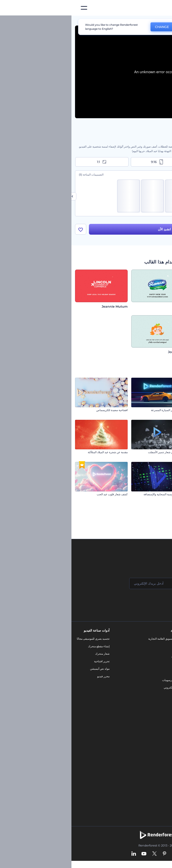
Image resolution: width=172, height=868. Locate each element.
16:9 (142, 162)
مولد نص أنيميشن (28, 670)
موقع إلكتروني (100, 689)
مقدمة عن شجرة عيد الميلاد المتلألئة (36, 454)
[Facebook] (111, 855)
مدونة (105, 648)
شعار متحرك (31, 655)
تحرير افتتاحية (30, 663)
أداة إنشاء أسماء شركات (153, 771)
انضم (152, 603)
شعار (105, 674)
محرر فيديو (32, 678)
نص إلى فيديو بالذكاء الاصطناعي (149, 756)
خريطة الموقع (159, 693)
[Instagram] (103, 855)
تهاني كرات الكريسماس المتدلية (150, 454)
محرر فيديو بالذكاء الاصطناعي (150, 749)
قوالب (148, 21)
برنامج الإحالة (159, 670)
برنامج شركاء (159, 700)
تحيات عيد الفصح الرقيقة (155, 412)
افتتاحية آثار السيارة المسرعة (96, 412)
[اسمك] (141, 585)
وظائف (163, 655)
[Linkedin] (62, 855)
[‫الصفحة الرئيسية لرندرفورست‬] (161, 8)
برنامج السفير (159, 708)
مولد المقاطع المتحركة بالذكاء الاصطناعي (143, 741)
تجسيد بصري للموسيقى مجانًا (22, 640)
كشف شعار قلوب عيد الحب (41, 496)
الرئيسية (164, 21)
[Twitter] (83, 855)
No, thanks (118, 27)
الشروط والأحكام (157, 685)
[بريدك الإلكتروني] (87, 585)
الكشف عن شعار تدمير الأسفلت (94, 454)
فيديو (105, 666)
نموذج (105, 696)
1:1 (31, 162)
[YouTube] (72, 855)
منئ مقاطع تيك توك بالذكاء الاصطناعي (145, 779)
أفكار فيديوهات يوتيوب (154, 786)
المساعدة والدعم (157, 663)
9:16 (86, 162)
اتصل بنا (162, 648)
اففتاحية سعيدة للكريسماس (41, 412)
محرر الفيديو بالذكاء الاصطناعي (149, 734)
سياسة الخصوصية (157, 678)
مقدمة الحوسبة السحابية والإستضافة (92, 496)
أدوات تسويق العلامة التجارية (92, 640)
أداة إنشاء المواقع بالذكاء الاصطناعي (147, 764)
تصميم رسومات (99, 681)
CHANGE (90, 27)
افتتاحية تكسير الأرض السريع (152, 538)
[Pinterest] (93, 855)
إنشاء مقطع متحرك (27, 648)
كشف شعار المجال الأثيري (154, 496)
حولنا (164, 640)
